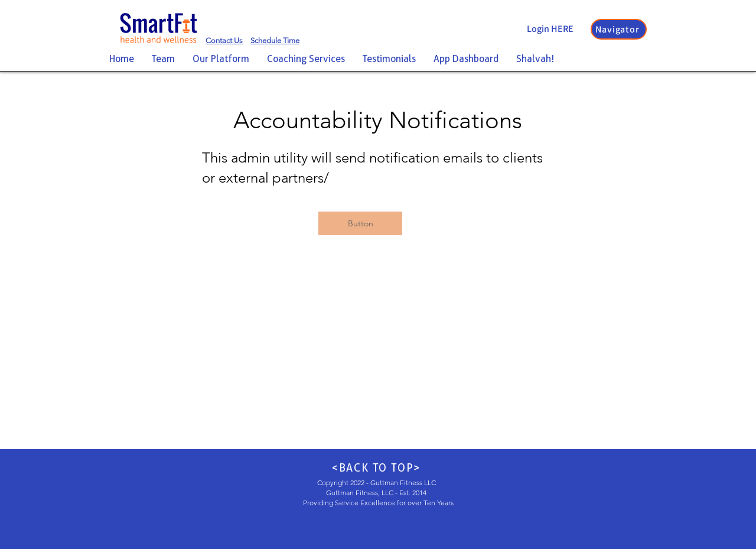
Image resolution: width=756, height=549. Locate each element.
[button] (619, 29)
